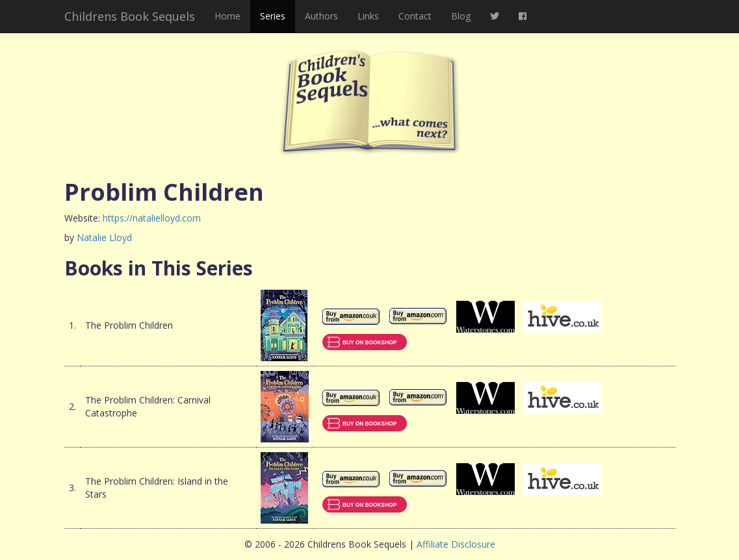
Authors (321, 16)
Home (227, 16)
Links (368, 16)
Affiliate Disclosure (456, 544)
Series (273, 16)
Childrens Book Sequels (130, 16)
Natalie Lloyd (104, 237)
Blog (461, 16)
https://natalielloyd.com (152, 218)
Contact (415, 16)
